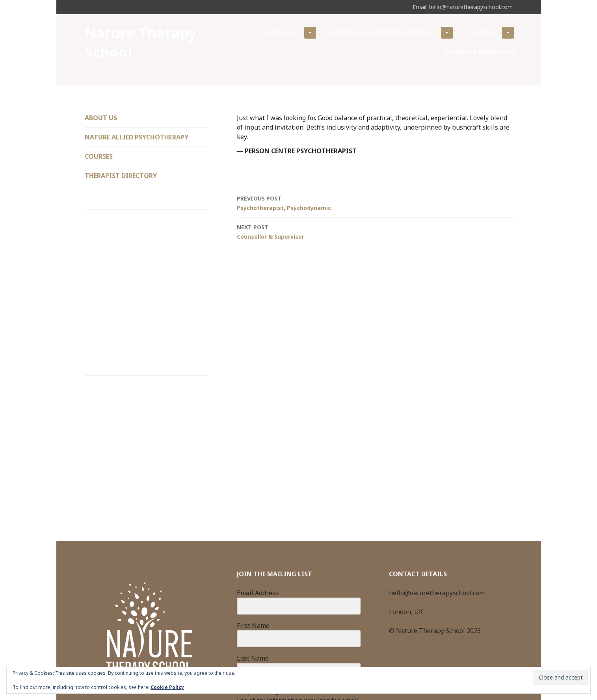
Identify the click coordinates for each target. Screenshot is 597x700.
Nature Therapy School (141, 42)
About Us (291, 33)
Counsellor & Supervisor (375, 231)
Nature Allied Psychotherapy (392, 33)
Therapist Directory (478, 52)
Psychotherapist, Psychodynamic (375, 203)
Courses (491, 33)
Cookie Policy (167, 687)
